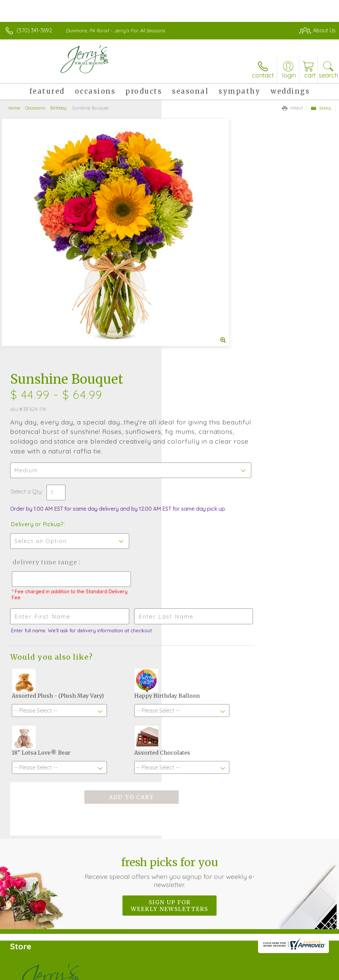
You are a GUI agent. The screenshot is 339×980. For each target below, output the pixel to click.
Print (293, 108)
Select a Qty (188, 257)
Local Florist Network (269, 973)
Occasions (35, 108)
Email (321, 108)
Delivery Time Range (206, 334)
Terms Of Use (181, 973)
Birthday (58, 108)
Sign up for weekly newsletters (169, 684)
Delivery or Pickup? (199, 296)
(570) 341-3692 (34, 30)
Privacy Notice (221, 973)
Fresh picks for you (170, 651)
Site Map (311, 973)
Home (14, 108)
